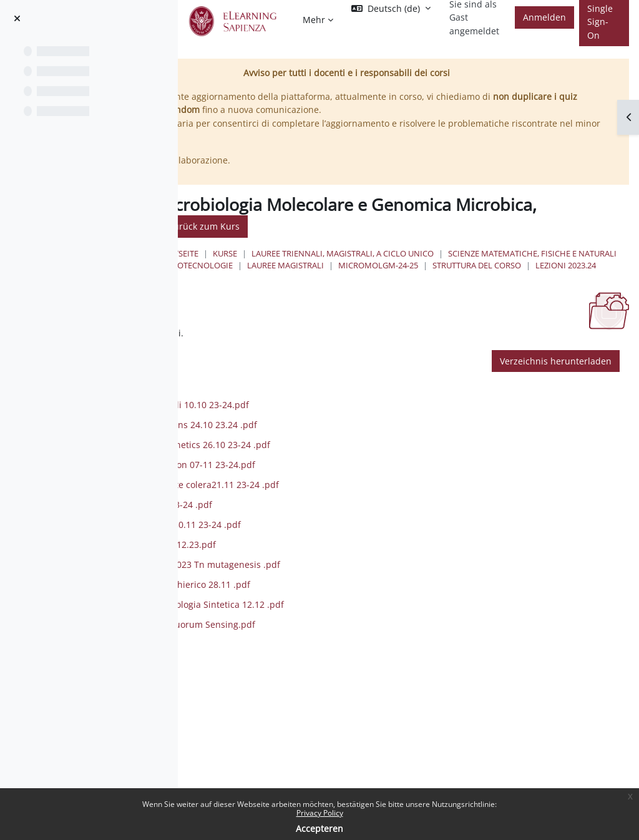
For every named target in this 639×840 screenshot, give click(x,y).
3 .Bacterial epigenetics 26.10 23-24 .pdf (325, 469)
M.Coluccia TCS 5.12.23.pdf (298, 569)
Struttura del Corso (515, 277)
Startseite (292, 253)
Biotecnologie (500, 265)
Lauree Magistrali (324, 277)
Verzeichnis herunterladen (556, 385)
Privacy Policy (320, 813)
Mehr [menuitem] (314, 20)
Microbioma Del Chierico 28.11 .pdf (315, 609)
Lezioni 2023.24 (315, 289)
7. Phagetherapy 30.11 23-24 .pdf (310, 549)
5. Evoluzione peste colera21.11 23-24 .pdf (329, 509)
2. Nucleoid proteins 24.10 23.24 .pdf (319, 449)
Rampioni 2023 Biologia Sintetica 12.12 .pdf (332, 629)
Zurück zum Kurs (405, 226)
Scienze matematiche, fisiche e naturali (369, 265)
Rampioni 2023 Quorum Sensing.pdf (318, 649)
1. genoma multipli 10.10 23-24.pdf (315, 429)
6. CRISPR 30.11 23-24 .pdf (296, 529)
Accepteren (319, 828)
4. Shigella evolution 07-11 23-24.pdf (318, 489)
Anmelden (544, 17)
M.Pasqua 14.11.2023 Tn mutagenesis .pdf (330, 589)
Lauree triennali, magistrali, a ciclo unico (458, 253)
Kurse (340, 253)
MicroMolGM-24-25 (416, 277)
